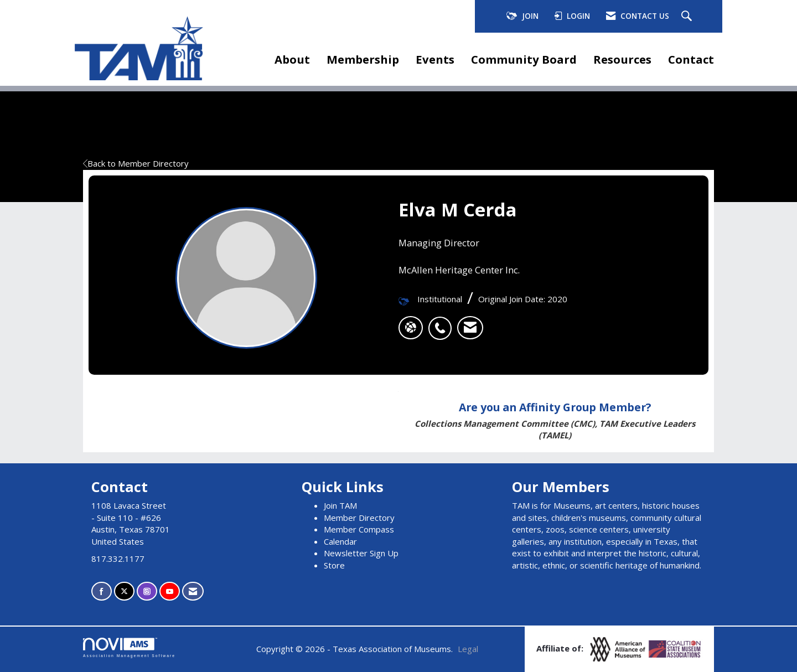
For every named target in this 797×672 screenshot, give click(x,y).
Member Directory (359, 518)
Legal (468, 649)
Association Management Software (129, 648)
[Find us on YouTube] (170, 591)
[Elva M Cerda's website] (411, 328)
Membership (363, 59)
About (292, 59)
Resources (622, 59)
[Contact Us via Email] (193, 591)
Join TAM (340, 505)
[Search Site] (688, 17)
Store (334, 565)
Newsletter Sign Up (361, 553)
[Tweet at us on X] (124, 591)
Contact (691, 59)
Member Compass (359, 529)
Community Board (524, 59)
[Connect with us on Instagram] (147, 591)
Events (435, 59)
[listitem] (443, 322)
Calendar (340, 541)
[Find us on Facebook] (102, 591)
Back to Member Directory (136, 163)
